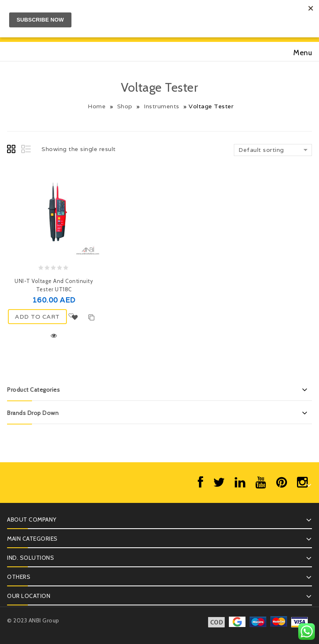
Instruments (162, 106)
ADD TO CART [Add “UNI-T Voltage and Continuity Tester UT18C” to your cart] (37, 317)
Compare (92, 317)
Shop (125, 106)
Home (97, 106)
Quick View (54, 336)
